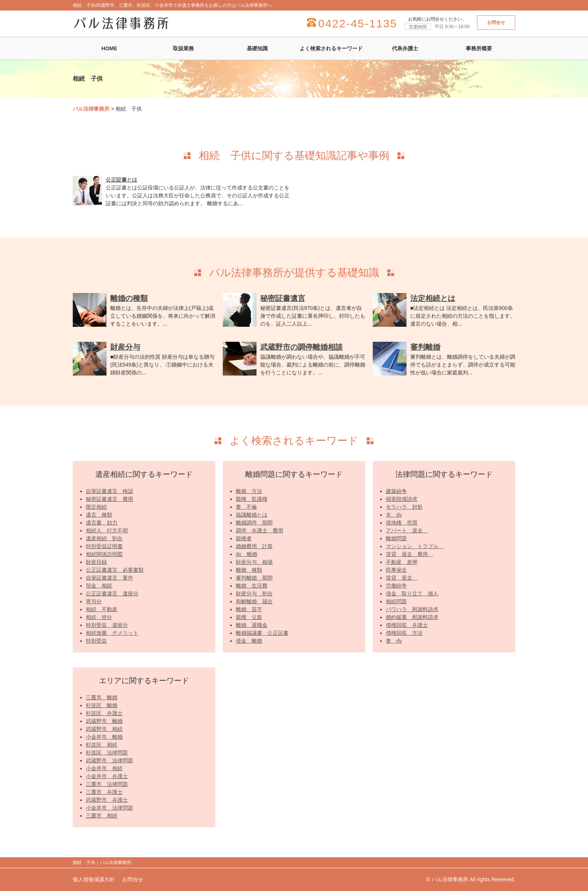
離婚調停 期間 (254, 523)
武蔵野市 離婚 (104, 721)
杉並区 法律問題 (107, 753)
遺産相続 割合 (104, 538)
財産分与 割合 (254, 593)
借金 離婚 (249, 641)
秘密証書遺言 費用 (109, 499)
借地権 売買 (402, 523)
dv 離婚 (247, 554)
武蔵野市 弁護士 (107, 800)
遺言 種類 (99, 515)
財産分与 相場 (254, 562)
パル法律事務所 (91, 109)
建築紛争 (396, 491)
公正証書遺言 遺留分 (112, 593)
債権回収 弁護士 (407, 625)
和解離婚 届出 (254, 601)
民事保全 (396, 570)
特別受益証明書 (104, 546)
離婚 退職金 (252, 625)
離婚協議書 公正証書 (262, 633)
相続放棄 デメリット (112, 633)
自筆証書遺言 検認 (109, 491)
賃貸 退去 (402, 578)
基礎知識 (257, 48)
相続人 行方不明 (107, 530)
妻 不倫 (246, 507)
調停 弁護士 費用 (259, 530)
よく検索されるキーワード (331, 48)
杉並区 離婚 (102, 705)
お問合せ (496, 23)
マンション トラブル (415, 546)
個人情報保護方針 (94, 879)
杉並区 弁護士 (104, 713)
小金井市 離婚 (104, 737)
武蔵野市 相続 (104, 729)
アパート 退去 (407, 530)
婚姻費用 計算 (254, 546)
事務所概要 (479, 48)
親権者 (244, 538)
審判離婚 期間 (254, 578)
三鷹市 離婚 (102, 697)
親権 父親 (249, 617)
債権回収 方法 (404, 633)
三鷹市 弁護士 (104, 792)
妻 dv (394, 641)
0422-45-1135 (358, 24)
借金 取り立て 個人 (412, 593)
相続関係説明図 (104, 554)
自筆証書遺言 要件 (109, 578)
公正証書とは (121, 180)
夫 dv (394, 515)
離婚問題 (396, 538)
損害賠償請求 (402, 499)
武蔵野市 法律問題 (109, 760)
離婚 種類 (249, 570)
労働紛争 (396, 586)
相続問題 (396, 601)
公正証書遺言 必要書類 (115, 570)
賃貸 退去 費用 (409, 554)
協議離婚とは (252, 515)
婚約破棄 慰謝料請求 (412, 617)
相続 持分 (99, 617)
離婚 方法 (249, 491)
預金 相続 (99, 586)
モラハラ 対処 (404, 507)
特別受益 (96, 641)
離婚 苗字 (249, 609)
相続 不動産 (102, 609)
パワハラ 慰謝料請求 (412, 609)
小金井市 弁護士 (107, 776)
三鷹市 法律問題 (107, 784)
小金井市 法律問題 (109, 808)
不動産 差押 (402, 562)
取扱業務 (183, 48)
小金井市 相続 (104, 768)
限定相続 (96, 507)
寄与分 (94, 601)
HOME (109, 48)
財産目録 (96, 562)
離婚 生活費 (252, 586)
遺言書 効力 (102, 523)
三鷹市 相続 (102, 816)
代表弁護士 (405, 48)
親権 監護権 (252, 499)
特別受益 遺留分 (107, 625)
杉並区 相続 (102, 745)
